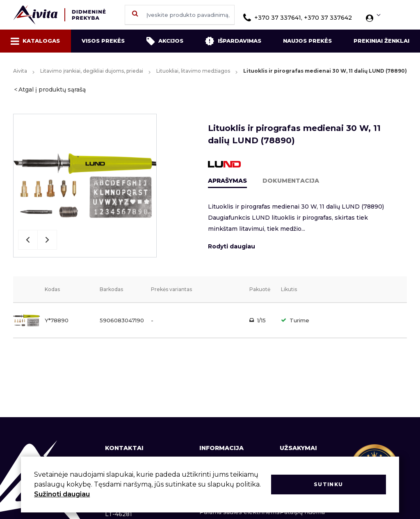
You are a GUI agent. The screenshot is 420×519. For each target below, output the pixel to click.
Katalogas (35, 41)
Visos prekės (103, 41)
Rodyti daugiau (232, 246)
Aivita (20, 71)
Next (47, 240)
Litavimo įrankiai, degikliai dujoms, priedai (92, 71)
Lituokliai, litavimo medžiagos (193, 71)
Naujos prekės (307, 41)
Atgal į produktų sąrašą (52, 90)
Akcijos (165, 41)
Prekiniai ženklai (381, 41)
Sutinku (328, 484)
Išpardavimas (233, 41)
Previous (28, 240)
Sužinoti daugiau (62, 494)
